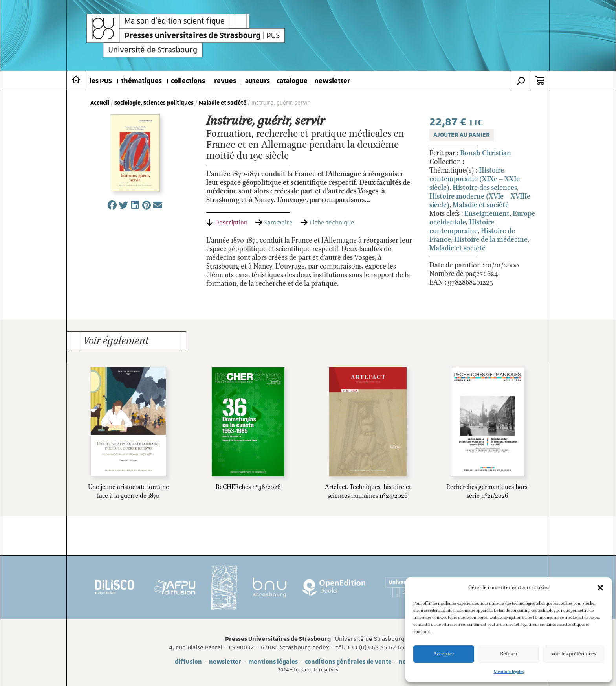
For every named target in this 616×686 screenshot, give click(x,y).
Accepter (444, 654)
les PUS (101, 81)
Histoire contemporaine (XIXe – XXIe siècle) (475, 179)
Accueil (100, 103)
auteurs (258, 81)
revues (225, 81)
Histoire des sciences (485, 188)
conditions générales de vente (348, 662)
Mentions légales (509, 672)
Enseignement (487, 214)
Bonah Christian (486, 153)
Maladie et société (223, 103)
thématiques (141, 81)
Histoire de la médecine (491, 240)
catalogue (292, 81)
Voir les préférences (574, 654)
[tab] (227, 223)
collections (188, 81)
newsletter (332, 81)
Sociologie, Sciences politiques (154, 103)
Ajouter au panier (462, 135)
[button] (600, 588)
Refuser (509, 654)
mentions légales (273, 662)
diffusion (188, 662)
